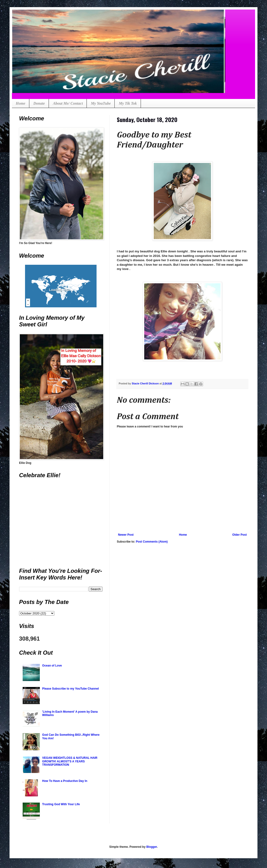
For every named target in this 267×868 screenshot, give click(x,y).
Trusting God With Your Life (61, 804)
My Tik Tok (128, 103)
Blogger (152, 847)
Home (21, 103)
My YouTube (101, 103)
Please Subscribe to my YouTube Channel (71, 689)
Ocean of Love (52, 666)
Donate (39, 103)
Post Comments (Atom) (152, 542)
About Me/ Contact (68, 103)
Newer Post (126, 535)
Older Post (239, 535)
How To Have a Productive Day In (65, 781)
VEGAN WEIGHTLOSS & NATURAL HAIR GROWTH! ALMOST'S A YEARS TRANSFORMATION (70, 761)
